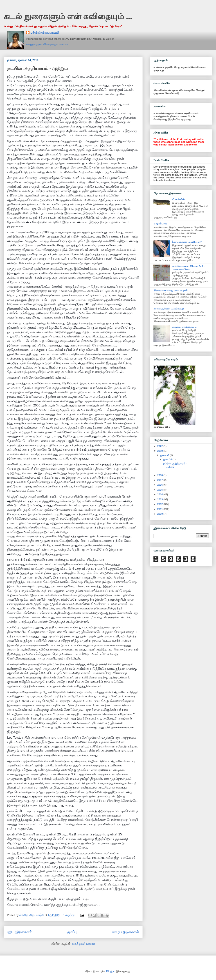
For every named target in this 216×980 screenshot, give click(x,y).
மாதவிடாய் (160, 224)
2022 (160, 446)
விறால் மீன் (178, 199)
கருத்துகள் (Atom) (83, 944)
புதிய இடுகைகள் (19, 932)
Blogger (111, 971)
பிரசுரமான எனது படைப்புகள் (170, 290)
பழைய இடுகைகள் (126, 932)
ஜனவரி (165, 455)
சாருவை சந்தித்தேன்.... (184, 327)
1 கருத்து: (70, 915)
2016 (160, 485)
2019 (160, 451)
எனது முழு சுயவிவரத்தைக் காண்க (47, 44)
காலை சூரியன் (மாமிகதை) (169, 309)
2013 (160, 499)
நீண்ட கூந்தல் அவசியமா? (187, 242)
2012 (160, 504)
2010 (160, 514)
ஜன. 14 (168, 459)
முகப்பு (72, 932)
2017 (160, 480)
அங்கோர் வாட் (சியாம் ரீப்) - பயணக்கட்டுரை (188, 267)
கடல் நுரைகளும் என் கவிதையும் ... (68, 16)
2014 (160, 494)
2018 (160, 475)
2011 (160, 509)
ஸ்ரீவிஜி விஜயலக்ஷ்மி (45, 33)
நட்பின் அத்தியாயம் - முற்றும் (37, 68)
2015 (160, 490)
